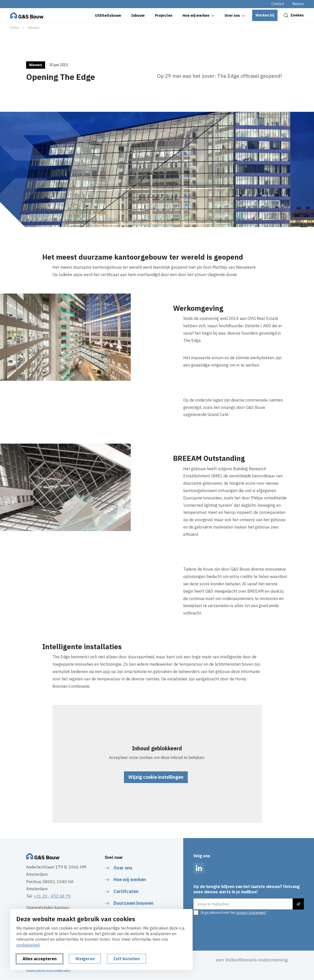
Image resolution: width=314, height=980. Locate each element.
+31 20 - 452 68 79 (52, 896)
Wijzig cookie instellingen (156, 777)
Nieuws (298, 4)
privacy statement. (251, 913)
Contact (278, 4)
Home (15, 28)
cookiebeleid (28, 945)
